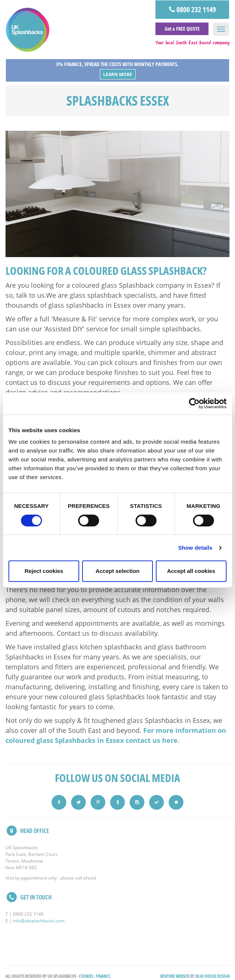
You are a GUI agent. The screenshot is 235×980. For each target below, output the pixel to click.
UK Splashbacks (28, 30)
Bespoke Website (175, 976)
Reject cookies (44, 571)
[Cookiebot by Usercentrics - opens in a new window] (194, 403)
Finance (103, 976)
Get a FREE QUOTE (182, 29)
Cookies (86, 976)
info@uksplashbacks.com (39, 921)
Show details (195, 548)
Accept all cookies (191, 571)
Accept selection (117, 571)
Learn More (118, 74)
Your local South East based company (192, 43)
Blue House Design (213, 976)
